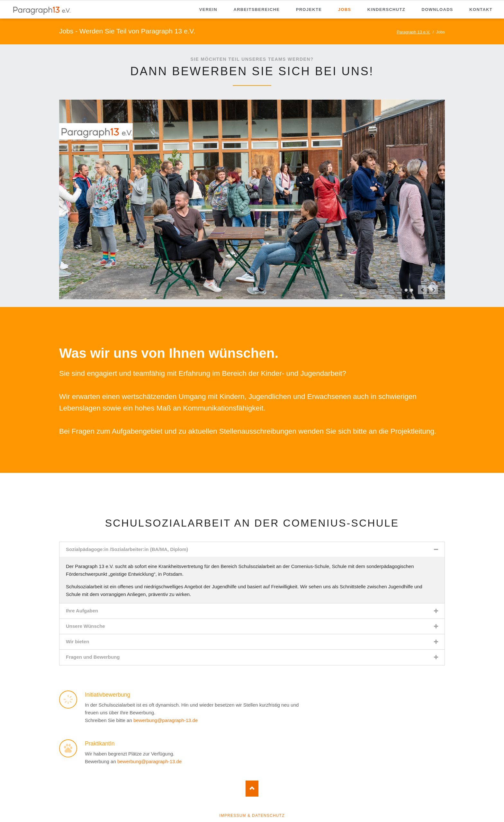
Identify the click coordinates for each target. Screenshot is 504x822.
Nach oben (252, 789)
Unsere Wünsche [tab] (85, 626)
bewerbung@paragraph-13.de (166, 720)
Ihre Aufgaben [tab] (82, 611)
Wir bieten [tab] (77, 641)
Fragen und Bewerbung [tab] (93, 657)
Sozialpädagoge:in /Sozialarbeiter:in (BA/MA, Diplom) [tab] (127, 549)
